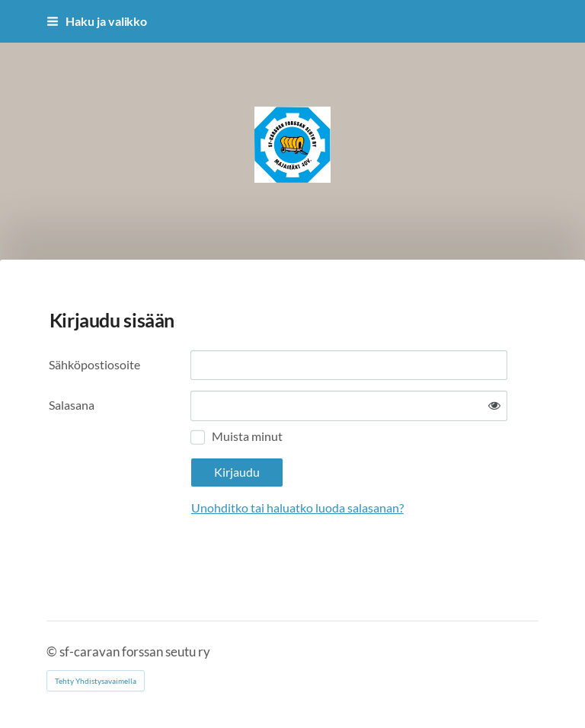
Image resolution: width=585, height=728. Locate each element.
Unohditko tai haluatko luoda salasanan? (297, 508)
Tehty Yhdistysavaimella (96, 681)
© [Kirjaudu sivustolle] (53, 652)
